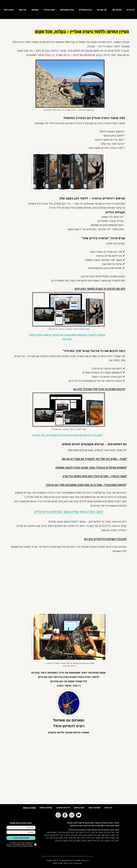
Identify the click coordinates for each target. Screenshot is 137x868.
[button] (48, 10)
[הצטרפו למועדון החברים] (21, 838)
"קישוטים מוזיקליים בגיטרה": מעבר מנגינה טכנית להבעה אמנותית (91, 468)
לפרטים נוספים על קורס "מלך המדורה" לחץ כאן (99, 389)
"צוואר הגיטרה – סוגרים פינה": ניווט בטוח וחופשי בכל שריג (95, 476)
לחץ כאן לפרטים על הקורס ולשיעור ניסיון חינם (100, 289)
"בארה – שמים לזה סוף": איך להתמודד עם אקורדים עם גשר (94, 459)
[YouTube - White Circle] (79, 815)
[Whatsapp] (58, 815)
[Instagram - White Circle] (72, 815)
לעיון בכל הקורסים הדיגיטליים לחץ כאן (105, 539)
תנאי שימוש (79, 808)
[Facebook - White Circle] (65, 815)
